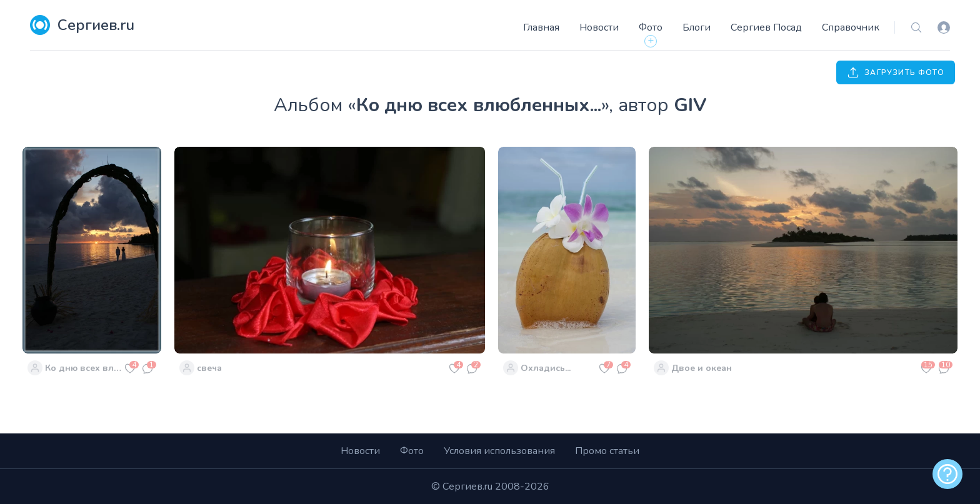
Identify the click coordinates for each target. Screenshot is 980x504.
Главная (541, 27)
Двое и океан (702, 368)
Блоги (697, 27)
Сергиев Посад (766, 27)
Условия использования (499, 451)
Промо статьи (607, 451)
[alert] (947, 474)
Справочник (851, 27)
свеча (209, 368)
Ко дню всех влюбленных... (83, 368)
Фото (651, 27)
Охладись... (546, 368)
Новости (599, 27)
